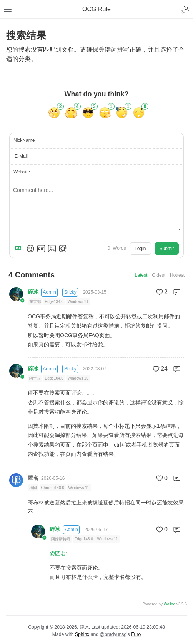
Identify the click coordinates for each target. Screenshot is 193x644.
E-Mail (21, 156)
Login (140, 249)
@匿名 (58, 553)
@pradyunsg (113, 634)
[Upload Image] (52, 249)
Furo (136, 634)
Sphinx (82, 634)
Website (22, 172)
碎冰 (33, 292)
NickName (24, 140)
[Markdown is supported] (20, 249)
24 (160, 369)
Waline (170, 604)
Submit (167, 249)
